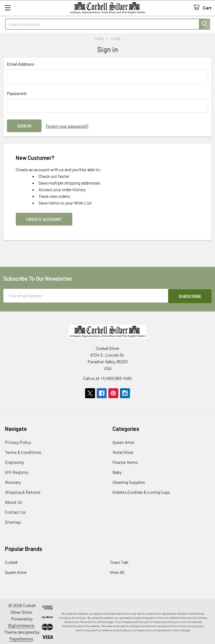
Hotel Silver (123, 451)
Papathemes (21, 637)
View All (117, 571)
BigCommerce (21, 624)
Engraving (14, 461)
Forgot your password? (67, 126)
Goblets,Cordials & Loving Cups (141, 491)
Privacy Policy (18, 441)
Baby (117, 471)
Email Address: (21, 64)
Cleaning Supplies (129, 481)
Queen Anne (123, 441)
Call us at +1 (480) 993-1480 (107, 377)
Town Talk (119, 561)
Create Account (44, 218)
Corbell (11, 561)
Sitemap (13, 521)
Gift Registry (17, 471)
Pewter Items (125, 461)
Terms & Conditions (23, 451)
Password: (17, 93)
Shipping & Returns (23, 491)
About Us (14, 501)
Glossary (13, 481)
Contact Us (15, 511)
